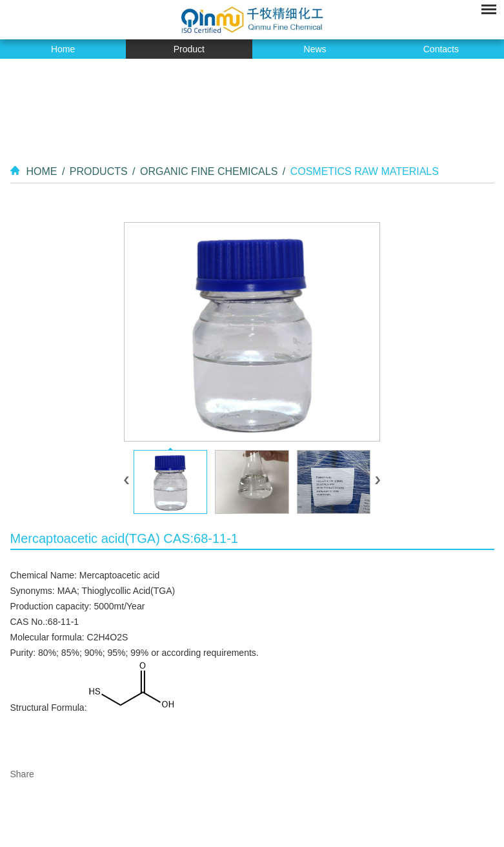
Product (189, 49)
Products (99, 171)
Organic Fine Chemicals (209, 171)
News (315, 49)
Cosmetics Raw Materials (365, 171)
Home (63, 49)
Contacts (441, 49)
